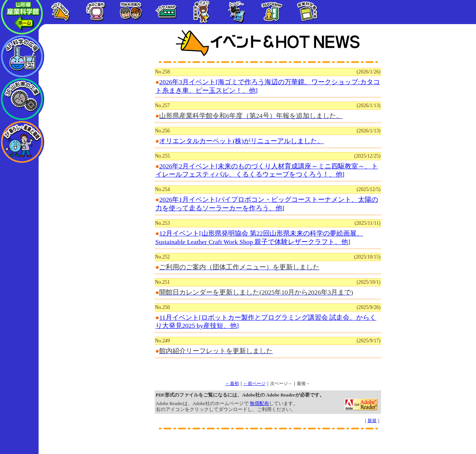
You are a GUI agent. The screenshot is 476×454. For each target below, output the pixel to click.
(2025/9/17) (368, 341)
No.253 (163, 223)
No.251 (163, 282)
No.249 (163, 341)
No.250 (163, 307)
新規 (372, 421)
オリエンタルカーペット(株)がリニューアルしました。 (242, 141)
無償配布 (259, 404)
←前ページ (255, 384)
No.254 (163, 189)
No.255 (163, 156)
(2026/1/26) (368, 72)
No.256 (163, 131)
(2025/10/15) (367, 257)
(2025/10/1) (368, 282)
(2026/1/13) (368, 106)
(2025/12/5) (368, 189)
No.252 (163, 257)
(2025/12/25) (367, 156)
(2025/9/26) (368, 307)
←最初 (232, 384)
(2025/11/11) (368, 223)
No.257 (163, 106)
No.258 (163, 72)
